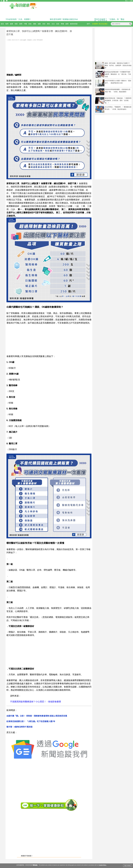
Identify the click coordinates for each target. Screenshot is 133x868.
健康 (12, 24)
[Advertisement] (49, 56)
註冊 (131, 1)
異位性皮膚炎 (103, 24)
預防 (16, 24)
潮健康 (29, 40)
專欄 (62, 24)
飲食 (30, 24)
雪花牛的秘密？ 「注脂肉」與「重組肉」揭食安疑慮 (109, 20)
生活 (53, 24)
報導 (7, 24)
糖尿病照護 (74, 24)
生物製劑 (95, 24)
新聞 (21, 24)
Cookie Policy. (103, 865)
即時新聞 (40, 40)
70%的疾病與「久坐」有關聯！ (18, 19)
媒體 (67, 24)
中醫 (25, 24)
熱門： (89, 24)
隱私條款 (35, 865)
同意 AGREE (128, 866)
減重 (39, 24)
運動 (35, 24)
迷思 (58, 24)
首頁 (2, 24)
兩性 (48, 24)
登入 (127, 1)
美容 (44, 24)
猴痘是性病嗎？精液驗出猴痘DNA (64, 19)
